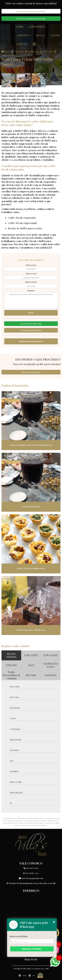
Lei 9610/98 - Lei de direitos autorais (34, 825)
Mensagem (31, 291)
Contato (22, 44)
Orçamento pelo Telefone (31, 330)
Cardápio (22, 35)
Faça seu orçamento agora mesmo (31, 11)
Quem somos (37, 27)
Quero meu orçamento (31, 372)
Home (20, 27)
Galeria (55, 35)
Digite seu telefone (31, 282)
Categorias (19, 51)
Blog (39, 35)
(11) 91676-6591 (31, 868)
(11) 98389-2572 (31, 873)
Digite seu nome (31, 265)
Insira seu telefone (19, 936)
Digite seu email (31, 273)
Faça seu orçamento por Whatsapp (31, 19)
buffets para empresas (33, 51)
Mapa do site (31, 959)
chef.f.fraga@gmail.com (31, 878)
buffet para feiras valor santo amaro (8, 55)
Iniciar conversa (32, 949)
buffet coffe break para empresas (48, 51)
